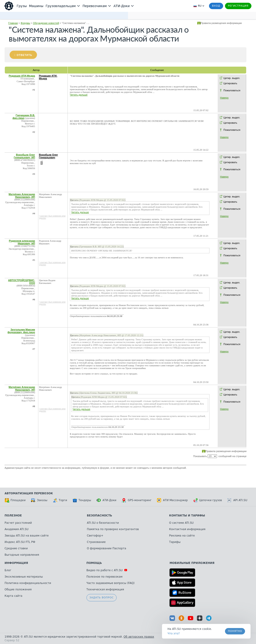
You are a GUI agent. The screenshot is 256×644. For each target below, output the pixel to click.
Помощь (94, 563)
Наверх (224, 98)
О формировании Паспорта (107, 548)
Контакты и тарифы (187, 516)
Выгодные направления (22, 555)
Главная (13, 23)
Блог (8, 570)
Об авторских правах (139, 637)
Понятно (235, 631)
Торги (60, 500)
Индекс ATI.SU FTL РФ (20, 542)
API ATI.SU (237, 500)
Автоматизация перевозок (29, 493)
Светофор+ (95, 536)
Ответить (24, 55)
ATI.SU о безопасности (103, 523)
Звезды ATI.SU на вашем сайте (27, 536)
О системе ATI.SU (181, 523)
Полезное (13, 516)
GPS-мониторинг (137, 500)
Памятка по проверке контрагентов (113, 529)
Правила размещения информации (221, 23)
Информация (16, 563)
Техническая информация (105, 589)
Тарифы (175, 542)
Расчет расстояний (18, 523)
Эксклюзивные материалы (24, 577)
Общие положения (18, 589)
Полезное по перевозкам (104, 577)
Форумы (25, 23)
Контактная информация (187, 529)
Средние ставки (16, 548)
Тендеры (82, 500)
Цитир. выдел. (232, 78)
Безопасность (100, 516)
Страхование (96, 542)
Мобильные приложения (192, 563)
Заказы (39, 500)
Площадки (15, 500)
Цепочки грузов (208, 500)
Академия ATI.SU (17, 529)
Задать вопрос (102, 598)
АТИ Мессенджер (172, 500)
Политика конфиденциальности (28, 583)
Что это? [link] (174, 634)
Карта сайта (13, 596)
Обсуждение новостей (46, 23)
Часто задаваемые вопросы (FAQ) (111, 583)
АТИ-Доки (106, 500)
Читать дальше (79, 95)
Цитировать (230, 83)
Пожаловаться (232, 90)
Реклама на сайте (182, 536)
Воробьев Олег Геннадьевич (49, 156)
